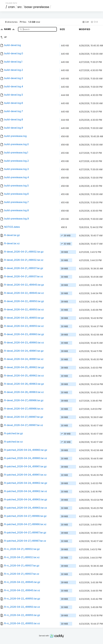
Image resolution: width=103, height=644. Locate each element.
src (20, 7)
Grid (94, 22)
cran (11, 7)
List (86, 22)
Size (62, 29)
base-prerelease (37, 7)
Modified (85, 29)
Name (10, 29)
